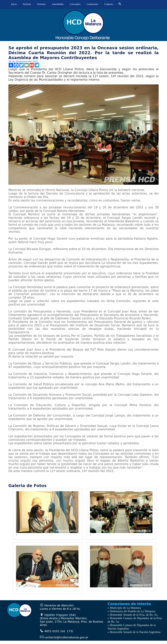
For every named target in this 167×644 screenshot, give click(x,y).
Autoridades (58, 4)
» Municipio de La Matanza (124, 608)
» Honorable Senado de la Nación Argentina (134, 632)
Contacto (109, 4)
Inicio (14, 4)
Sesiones (41, 4)
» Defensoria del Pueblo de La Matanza (131, 611)
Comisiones (92, 4)
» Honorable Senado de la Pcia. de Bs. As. (133, 615)
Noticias (27, 4)
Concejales (75, 4)
